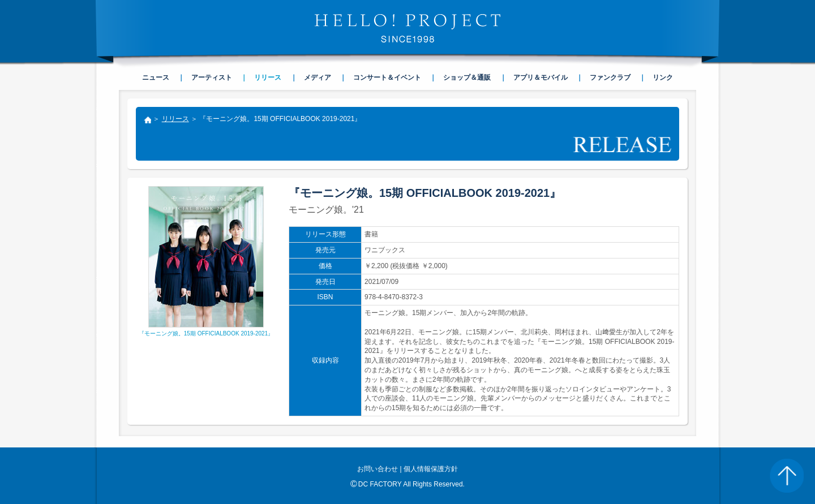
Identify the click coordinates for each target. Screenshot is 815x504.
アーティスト (212, 77)
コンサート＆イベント (387, 77)
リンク (663, 77)
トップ (147, 121)
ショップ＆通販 (467, 77)
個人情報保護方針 (431, 469)
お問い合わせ (378, 469)
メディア (318, 77)
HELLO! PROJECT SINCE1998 (407, 28)
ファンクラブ (610, 77)
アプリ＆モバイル (541, 77)
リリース (175, 119)
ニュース (156, 77)
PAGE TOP (787, 476)
